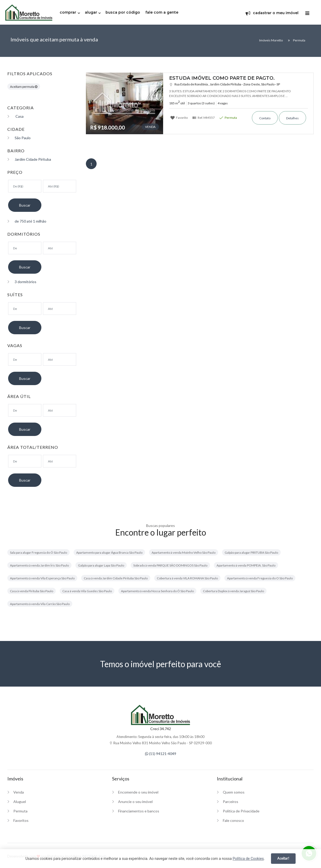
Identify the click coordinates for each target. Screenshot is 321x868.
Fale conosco (233, 820)
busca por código (123, 12)
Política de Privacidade (241, 811)
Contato (265, 118)
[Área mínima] (25, 410)
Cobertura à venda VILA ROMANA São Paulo (187, 578)
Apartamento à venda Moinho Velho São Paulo (184, 552)
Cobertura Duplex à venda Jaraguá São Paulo (233, 591)
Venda (19, 792)
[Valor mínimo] (25, 186)
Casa (15, 116)
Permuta (228, 117)
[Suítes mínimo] (25, 309)
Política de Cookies (248, 859)
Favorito (179, 117)
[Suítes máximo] (60, 309)
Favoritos (21, 820)
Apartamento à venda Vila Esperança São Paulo (42, 578)
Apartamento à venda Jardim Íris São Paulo (39, 565)
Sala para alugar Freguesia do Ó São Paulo (38, 552)
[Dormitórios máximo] (60, 248)
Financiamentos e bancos (139, 811)
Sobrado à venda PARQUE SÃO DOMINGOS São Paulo (170, 565)
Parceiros (231, 802)
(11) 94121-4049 (161, 754)
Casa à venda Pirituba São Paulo (32, 591)
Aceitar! (283, 858)
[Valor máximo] (60, 186)
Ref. (203, 117)
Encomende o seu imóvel (138, 792)
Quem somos (234, 792)
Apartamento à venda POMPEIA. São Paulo (246, 565)
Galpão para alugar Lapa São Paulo (101, 565)
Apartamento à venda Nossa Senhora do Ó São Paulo (157, 591)
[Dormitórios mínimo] (25, 248)
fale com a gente (162, 12)
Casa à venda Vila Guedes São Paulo (87, 591)
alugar (91, 12)
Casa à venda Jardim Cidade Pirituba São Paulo (116, 578)
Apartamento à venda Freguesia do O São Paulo (260, 578)
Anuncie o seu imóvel (135, 802)
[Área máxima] (60, 410)
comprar (68, 12)
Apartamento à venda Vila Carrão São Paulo (40, 604)
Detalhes (292, 118)
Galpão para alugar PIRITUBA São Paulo (251, 552)
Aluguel (20, 802)
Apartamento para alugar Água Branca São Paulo (109, 552)
